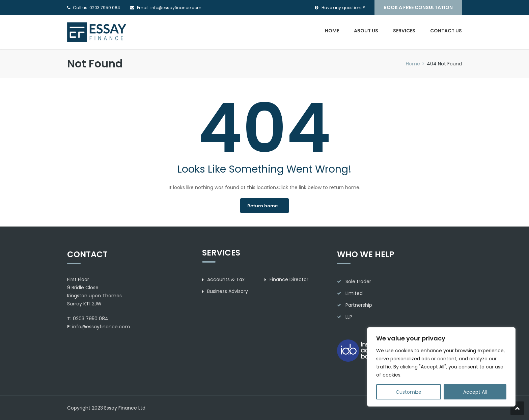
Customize (409, 392)
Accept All (475, 392)
